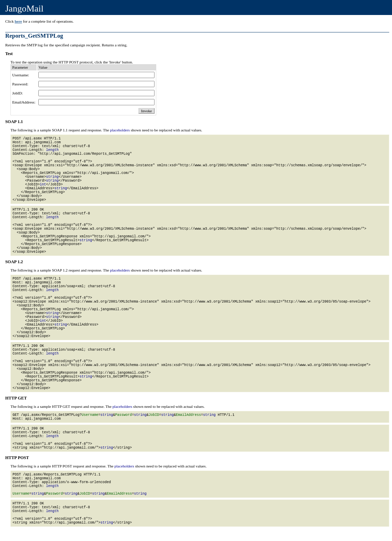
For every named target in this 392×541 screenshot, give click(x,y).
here (18, 21)
